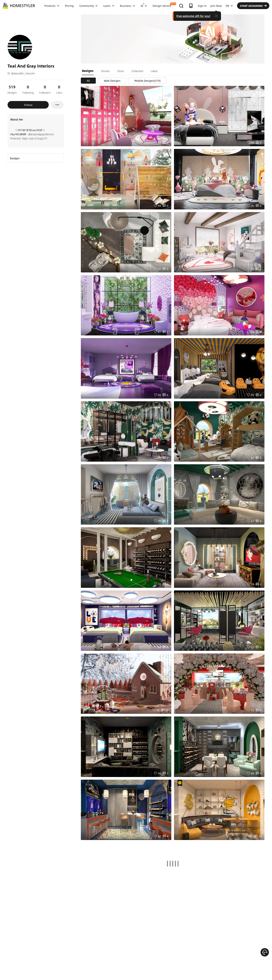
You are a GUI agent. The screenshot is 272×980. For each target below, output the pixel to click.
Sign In (202, 6)
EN (229, 6)
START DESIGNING (253, 6)
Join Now (216, 6)
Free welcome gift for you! (193, 16)
